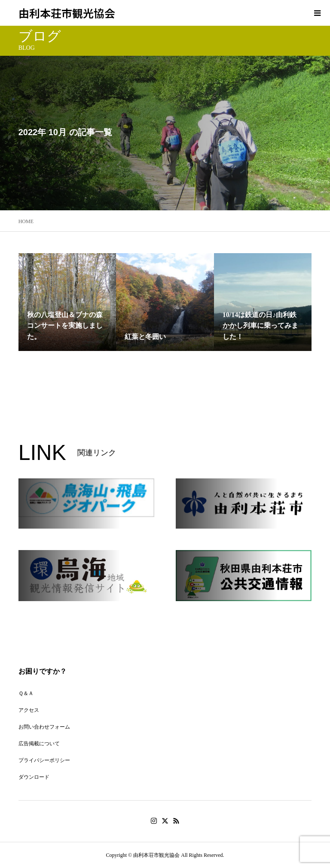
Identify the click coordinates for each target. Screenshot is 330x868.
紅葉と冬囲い (145, 337)
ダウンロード (34, 777)
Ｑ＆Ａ (26, 693)
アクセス (29, 710)
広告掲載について (39, 744)
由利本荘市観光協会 (67, 13)
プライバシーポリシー (44, 760)
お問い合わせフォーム (44, 727)
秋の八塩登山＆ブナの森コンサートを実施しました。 (65, 326)
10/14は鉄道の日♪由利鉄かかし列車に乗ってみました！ (260, 326)
